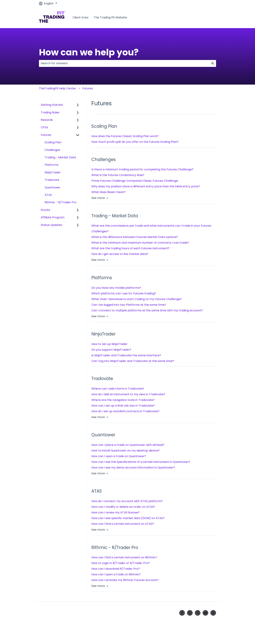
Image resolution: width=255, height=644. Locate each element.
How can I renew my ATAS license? (115, 512)
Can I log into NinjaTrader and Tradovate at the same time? (133, 361)
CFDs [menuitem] (44, 127)
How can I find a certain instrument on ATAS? (123, 524)
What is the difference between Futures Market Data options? (135, 237)
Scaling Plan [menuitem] (53, 142)
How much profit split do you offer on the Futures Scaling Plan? (135, 142)
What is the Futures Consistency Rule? (118, 175)
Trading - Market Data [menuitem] (60, 157)
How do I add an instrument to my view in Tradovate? (128, 394)
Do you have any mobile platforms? (116, 288)
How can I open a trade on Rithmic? (116, 574)
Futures (88, 88)
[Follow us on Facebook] (182, 613)
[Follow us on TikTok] (213, 613)
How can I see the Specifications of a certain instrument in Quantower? (141, 462)
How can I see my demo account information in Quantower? (133, 468)
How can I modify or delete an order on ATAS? (123, 507)
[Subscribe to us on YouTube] (205, 613)
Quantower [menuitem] (53, 187)
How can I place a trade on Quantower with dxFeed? (128, 445)
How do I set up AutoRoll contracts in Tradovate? (125, 411)
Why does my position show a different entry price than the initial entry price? (146, 186)
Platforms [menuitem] (52, 165)
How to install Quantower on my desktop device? (125, 451)
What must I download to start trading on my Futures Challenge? (137, 299)
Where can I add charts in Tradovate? (118, 389)
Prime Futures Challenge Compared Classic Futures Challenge (135, 181)
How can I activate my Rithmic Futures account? (125, 580)
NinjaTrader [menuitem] (53, 172)
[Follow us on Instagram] (190, 613)
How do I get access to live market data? (120, 254)
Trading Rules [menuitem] (50, 112)
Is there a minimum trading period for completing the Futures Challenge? (142, 169)
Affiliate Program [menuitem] (53, 217)
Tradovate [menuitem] (52, 180)
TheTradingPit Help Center (58, 88)
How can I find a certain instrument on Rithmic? (124, 557)
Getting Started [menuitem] (52, 105)
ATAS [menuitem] (48, 195)
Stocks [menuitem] (45, 210)
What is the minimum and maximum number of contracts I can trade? (140, 243)
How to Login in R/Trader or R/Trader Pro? (121, 563)
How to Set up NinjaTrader (109, 344)
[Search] (213, 63)
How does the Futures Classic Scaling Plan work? (125, 136)
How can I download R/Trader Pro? (116, 569)
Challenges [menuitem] (52, 150)
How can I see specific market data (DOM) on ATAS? (128, 518)
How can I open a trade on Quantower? (119, 456)
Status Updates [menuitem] (51, 225)
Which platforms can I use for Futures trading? (124, 293)
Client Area (80, 18)
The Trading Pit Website (110, 18)
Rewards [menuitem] (47, 120)
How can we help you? (89, 52)
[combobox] (124, 63)
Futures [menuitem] (46, 135)
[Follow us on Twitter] (198, 613)
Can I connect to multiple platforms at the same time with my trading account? (147, 310)
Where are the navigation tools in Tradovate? (123, 400)
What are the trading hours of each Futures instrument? (130, 248)
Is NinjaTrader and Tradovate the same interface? (126, 355)
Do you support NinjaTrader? (111, 350)
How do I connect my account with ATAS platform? (127, 501)
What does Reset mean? (108, 192)
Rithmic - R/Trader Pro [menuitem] (60, 202)
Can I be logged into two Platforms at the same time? (129, 305)
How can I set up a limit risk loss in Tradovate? (123, 406)
